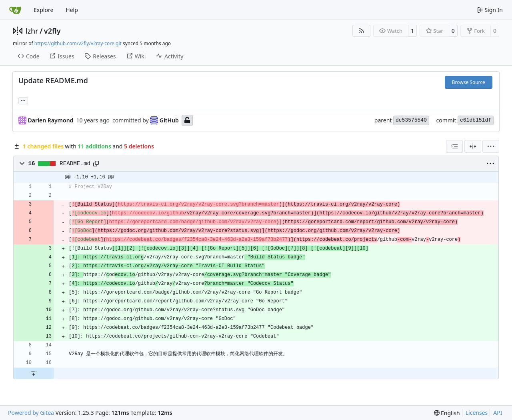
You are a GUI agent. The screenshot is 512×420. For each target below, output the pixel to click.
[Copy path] (96, 164)
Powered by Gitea (31, 413)
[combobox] (454, 146)
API (498, 413)
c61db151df (476, 120)
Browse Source (469, 82)
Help (72, 10)
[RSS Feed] (362, 31)
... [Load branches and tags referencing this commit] (23, 100)
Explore (43, 10)
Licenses (477, 413)
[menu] (491, 146)
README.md (75, 164)
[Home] (15, 10)
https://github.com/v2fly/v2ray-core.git (78, 43)
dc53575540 (411, 120)
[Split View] (473, 146)
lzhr (32, 31)
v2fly (52, 31)
